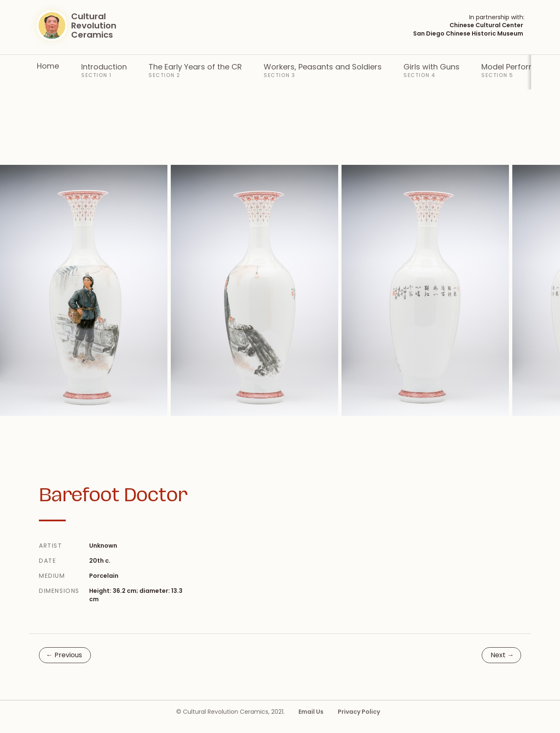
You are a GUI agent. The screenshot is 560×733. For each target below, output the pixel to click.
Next (502, 655)
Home (48, 66)
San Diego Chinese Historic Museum (468, 33)
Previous (64, 655)
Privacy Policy (359, 712)
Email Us (311, 712)
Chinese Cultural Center (486, 25)
